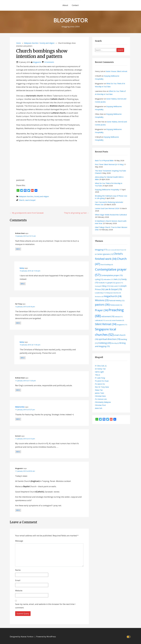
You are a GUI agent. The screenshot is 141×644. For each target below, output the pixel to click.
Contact (75, 5)
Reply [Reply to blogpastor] (18, 510)
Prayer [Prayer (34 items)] (102, 310)
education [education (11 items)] (109, 279)
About (65, 5)
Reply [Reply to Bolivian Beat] (18, 249)
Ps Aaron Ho (100, 384)
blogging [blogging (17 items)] (101, 250)
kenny (22, 268)
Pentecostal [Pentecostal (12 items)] (116, 305)
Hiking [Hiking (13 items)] (106, 286)
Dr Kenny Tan (100, 369)
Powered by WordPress (46, 637)
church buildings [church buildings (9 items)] (107, 264)
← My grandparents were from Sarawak (27, 213)
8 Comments (49, 62)
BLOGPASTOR (70, 20)
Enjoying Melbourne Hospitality (107, 190)
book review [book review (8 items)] (112, 250)
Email (18, 580)
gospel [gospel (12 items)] (111, 283)
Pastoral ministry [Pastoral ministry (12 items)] (117, 300)
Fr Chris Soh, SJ (101, 366)
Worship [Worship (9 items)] (115, 343)
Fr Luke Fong (100, 378)
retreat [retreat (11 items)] (119, 317)
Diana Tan (99, 390)
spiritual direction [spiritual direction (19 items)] (109, 339)
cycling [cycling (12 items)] (99, 279)
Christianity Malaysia (103, 402)
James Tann (100, 393)
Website (19, 591)
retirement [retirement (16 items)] (108, 316)
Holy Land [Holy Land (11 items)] (115, 286)
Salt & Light (99, 372)
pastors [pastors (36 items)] (102, 305)
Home (18, 43)
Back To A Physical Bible (104, 160)
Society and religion (47, 43)
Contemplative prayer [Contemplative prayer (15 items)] (112, 275)
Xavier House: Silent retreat (116, 71)
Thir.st (97, 375)
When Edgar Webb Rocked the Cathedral (111, 215)
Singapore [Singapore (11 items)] (122, 325)
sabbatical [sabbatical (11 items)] (100, 320)
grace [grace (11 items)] (119, 283)
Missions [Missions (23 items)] (102, 300)
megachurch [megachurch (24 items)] (112, 296)
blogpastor (37, 62)
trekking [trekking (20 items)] (105, 343)
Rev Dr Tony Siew (102, 387)
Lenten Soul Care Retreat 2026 (107, 208)
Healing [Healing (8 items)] (98, 286)
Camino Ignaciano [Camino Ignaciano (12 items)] (105, 254)
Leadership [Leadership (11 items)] (100, 293)
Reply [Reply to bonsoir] (18, 452)
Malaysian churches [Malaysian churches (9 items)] (114, 293)
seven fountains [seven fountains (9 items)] (118, 320)
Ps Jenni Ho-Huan (102, 381)
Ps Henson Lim (101, 399)
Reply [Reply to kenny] (23, 284)
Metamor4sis (20, 407)
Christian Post (100, 405)
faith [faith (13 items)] (117, 279)
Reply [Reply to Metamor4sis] (18, 419)
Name (18, 570)
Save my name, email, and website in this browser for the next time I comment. (45, 606)
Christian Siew (100, 396)
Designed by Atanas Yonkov (22, 637)
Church (21, 200)
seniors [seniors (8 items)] (109, 320)
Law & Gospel (30, 200)
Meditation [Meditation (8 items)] (99, 297)
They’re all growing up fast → (76, 213)
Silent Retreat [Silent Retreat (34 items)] (106, 324)
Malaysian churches (31, 43)
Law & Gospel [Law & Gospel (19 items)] (113, 289)
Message (19, 541)
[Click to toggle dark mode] (129, 637)
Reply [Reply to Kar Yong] (18, 323)
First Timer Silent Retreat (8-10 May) (109, 164)
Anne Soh (99, 408)
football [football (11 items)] (103, 283)
